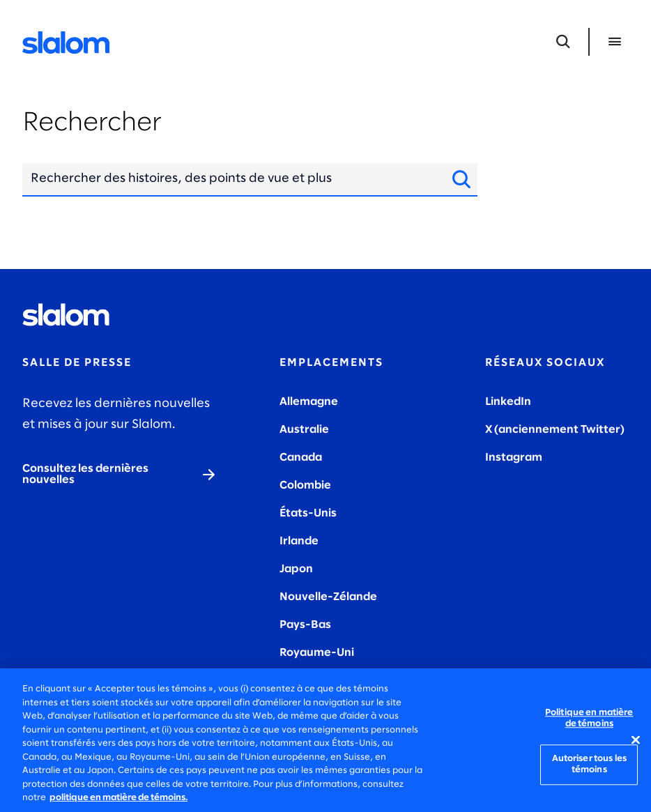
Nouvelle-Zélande (328, 597)
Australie (304, 430)
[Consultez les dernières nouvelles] (120, 475)
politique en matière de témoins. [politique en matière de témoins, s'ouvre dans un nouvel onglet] (118, 798)
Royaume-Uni (317, 653)
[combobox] (230, 179)
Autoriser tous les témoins (589, 765)
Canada (301, 458)
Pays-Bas (305, 625)
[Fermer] (636, 740)
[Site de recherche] (457, 179)
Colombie (305, 485)
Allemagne (309, 402)
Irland (296, 541)
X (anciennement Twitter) (555, 430)
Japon (296, 569)
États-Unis (308, 513)
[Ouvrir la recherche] (563, 42)
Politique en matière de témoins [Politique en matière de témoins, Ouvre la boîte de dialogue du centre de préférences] (589, 718)
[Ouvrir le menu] (615, 42)
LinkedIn (508, 402)
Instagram (514, 458)
